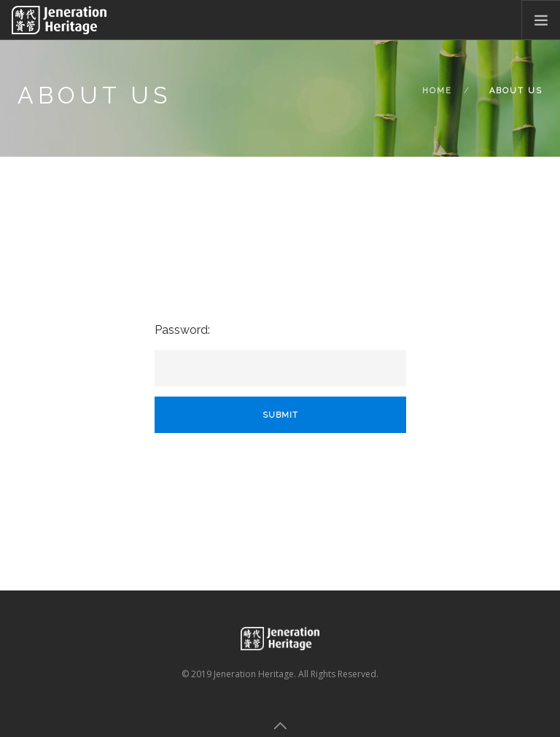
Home (437, 91)
